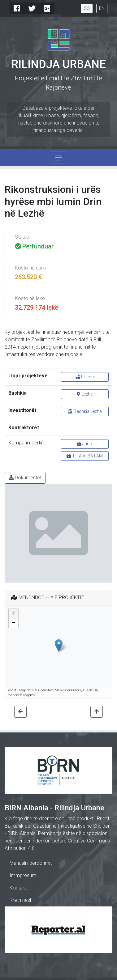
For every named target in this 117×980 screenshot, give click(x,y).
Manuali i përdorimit (31, 863)
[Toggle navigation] (58, 158)
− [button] (13, 623)
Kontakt (18, 888)
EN (102, 8)
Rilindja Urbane (58, 64)
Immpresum (23, 875)
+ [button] (13, 614)
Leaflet (11, 690)
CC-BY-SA (90, 690)
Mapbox (29, 695)
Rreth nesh (21, 900)
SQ (87, 8)
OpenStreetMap (50, 690)
